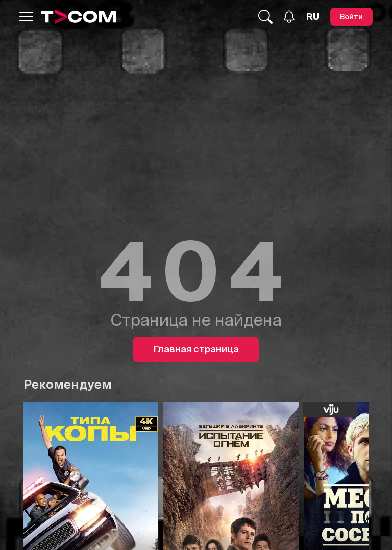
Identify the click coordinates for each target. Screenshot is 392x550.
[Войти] (351, 17)
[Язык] (313, 17)
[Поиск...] (265, 17)
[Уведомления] (289, 17)
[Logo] (79, 17)
